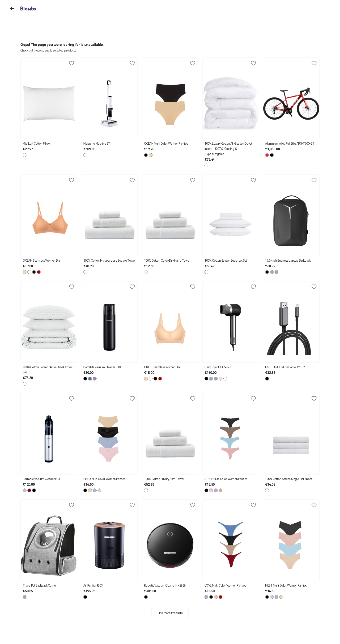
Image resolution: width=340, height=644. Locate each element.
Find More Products (170, 613)
